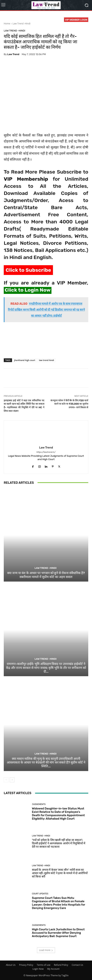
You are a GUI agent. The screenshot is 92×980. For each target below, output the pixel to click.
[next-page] (12, 780)
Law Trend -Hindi (21, 24)
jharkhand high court (25, 360)
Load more (46, 950)
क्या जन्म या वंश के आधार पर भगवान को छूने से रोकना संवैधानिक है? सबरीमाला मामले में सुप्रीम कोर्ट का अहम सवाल (46, 575)
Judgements (39, 804)
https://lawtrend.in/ (46, 452)
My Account (53, 969)
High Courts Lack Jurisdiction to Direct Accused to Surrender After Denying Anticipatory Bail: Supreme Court (58, 933)
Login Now (38, 969)
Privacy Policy (26, 965)
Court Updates (40, 894)
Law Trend (13, 54)
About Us (11, 965)
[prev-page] (6, 780)
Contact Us (77, 965)
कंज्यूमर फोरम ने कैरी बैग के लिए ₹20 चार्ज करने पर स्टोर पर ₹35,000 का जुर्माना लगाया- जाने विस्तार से (69, 404)
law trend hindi (46, 360)
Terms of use (44, 965)
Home (7, 24)
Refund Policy (61, 965)
